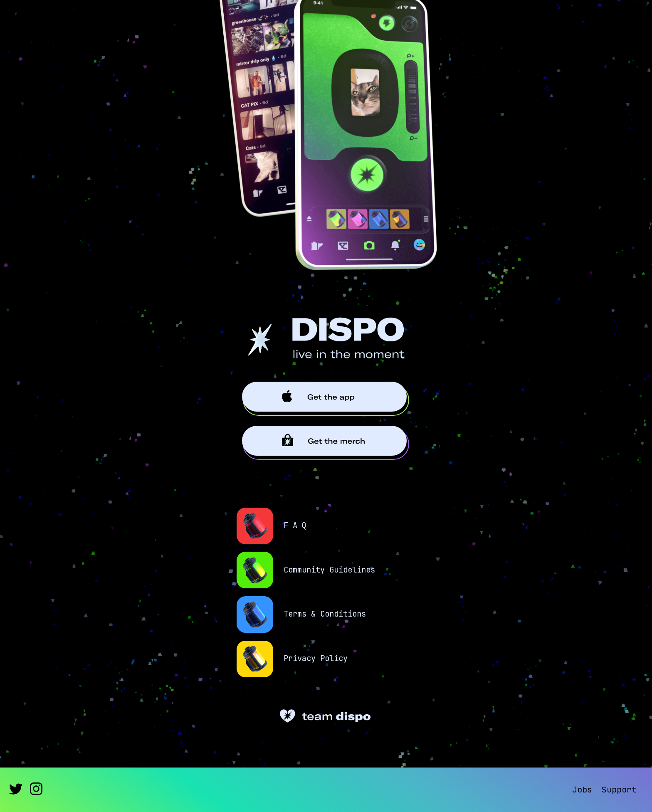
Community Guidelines (329, 570)
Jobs (582, 790)
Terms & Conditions (325, 614)
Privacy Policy (316, 659)
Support (619, 790)
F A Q (295, 526)
